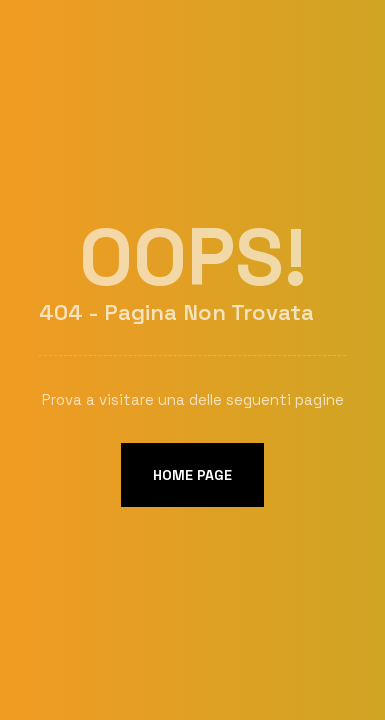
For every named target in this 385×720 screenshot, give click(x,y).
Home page (192, 475)
